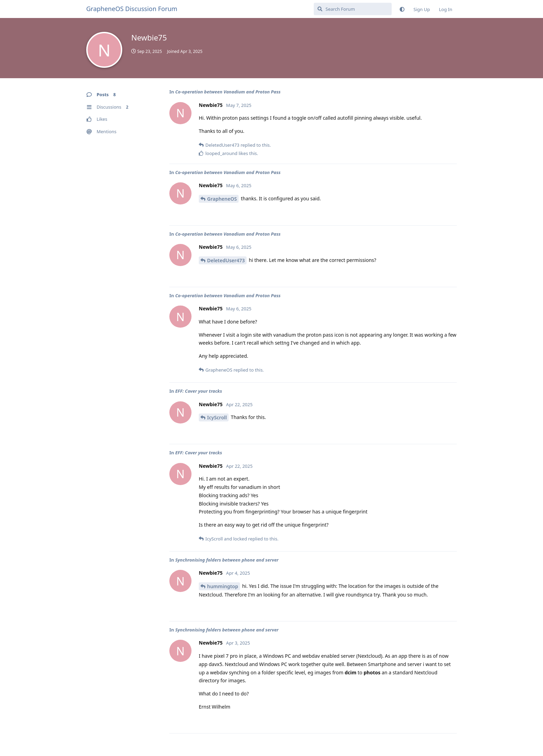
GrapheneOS (222, 199)
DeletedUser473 (226, 260)
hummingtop (223, 586)
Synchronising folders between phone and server (227, 560)
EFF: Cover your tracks (199, 391)
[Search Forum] (353, 9)
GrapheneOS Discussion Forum (132, 9)
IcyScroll (217, 417)
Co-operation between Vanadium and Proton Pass (228, 92)
